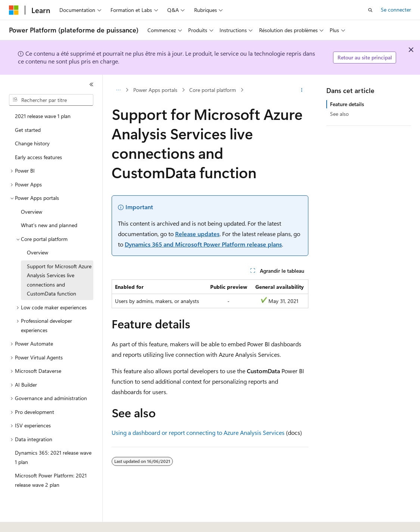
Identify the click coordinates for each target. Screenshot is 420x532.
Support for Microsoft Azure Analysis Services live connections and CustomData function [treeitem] (59, 280)
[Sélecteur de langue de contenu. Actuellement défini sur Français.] (26, 520)
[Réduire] (91, 84)
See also (339, 114)
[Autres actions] (302, 90)
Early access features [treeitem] (38, 157)
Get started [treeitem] (28, 130)
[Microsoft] (14, 10)
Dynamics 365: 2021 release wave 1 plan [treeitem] (53, 457)
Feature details (347, 104)
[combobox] (51, 100)
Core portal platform (213, 90)
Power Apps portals (155, 90)
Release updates (197, 234)
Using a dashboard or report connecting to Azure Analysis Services (198, 432)
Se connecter (396, 10)
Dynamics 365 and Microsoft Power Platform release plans (203, 244)
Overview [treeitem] (32, 212)
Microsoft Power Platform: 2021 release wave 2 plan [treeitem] (51, 480)
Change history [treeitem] (32, 143)
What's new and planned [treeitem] (49, 225)
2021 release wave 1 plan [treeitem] (43, 116)
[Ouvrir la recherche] (370, 10)
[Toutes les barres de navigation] (118, 90)
